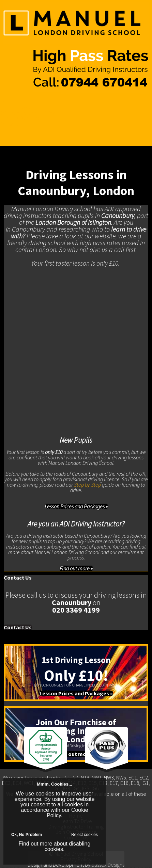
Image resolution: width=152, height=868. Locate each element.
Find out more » (76, 568)
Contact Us (12, 124)
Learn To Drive (16, 107)
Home (7, 102)
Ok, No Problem (27, 835)
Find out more (36, 844)
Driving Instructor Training (28, 113)
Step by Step (87, 485)
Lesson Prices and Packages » (76, 506)
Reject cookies (85, 835)
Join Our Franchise (20, 118)
